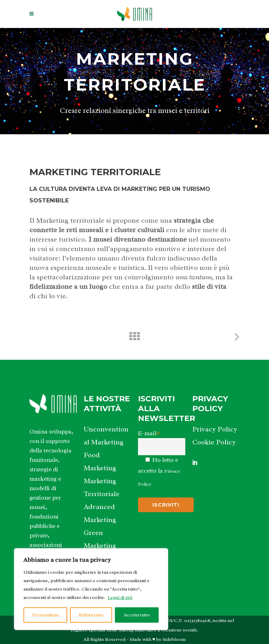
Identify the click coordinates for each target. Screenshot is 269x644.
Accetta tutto (137, 615)
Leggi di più (120, 597)
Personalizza (45, 615)
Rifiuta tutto (91, 615)
